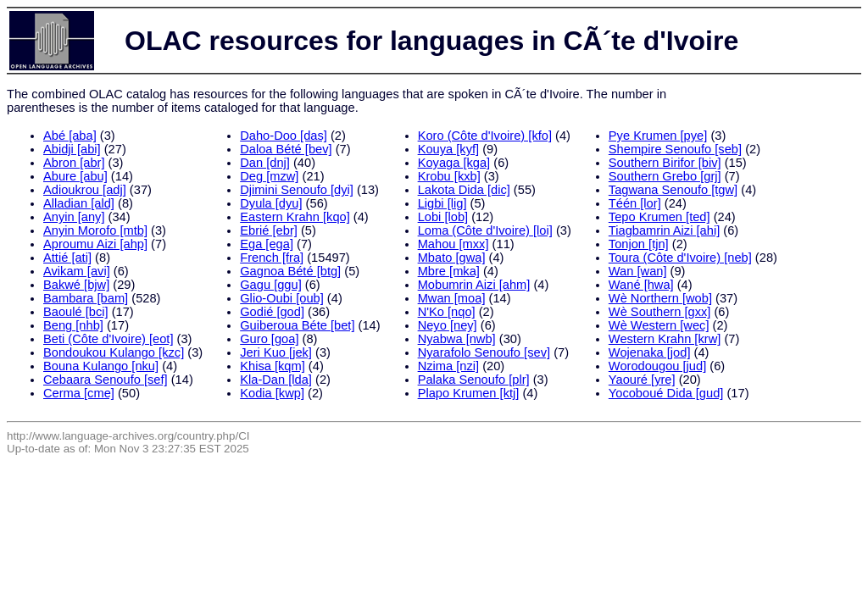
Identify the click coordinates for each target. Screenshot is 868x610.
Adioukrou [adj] (85, 190)
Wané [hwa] (641, 285)
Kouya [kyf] (449, 149)
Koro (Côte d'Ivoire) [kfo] (485, 136)
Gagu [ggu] (271, 285)
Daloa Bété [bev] (286, 149)
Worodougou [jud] (657, 366)
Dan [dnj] (265, 163)
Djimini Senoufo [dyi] (297, 190)
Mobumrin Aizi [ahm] (474, 285)
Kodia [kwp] (272, 393)
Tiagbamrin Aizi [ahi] (664, 230)
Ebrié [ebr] (269, 230)
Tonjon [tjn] (639, 244)
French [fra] (272, 258)
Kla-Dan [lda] (276, 380)
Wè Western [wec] (659, 325)
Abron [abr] (74, 163)
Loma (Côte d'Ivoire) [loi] (485, 230)
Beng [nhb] (73, 325)
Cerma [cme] (79, 393)
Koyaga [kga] (454, 163)
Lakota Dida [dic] (464, 190)
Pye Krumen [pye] (658, 136)
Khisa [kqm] (273, 366)
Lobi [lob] (443, 217)
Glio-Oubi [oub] (282, 298)
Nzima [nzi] (448, 366)
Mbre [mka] (449, 271)
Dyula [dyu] (271, 203)
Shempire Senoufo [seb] (675, 149)
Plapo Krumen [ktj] (469, 393)
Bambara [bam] (86, 298)
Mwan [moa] (452, 298)
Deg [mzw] (269, 176)
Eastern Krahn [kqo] (295, 217)
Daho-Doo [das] (284, 136)
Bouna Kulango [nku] (101, 366)
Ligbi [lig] (442, 203)
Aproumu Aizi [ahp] (95, 244)
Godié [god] (272, 312)
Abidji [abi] (72, 149)
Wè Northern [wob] (660, 298)
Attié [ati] (67, 258)
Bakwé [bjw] (76, 285)
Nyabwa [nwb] (457, 339)
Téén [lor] (635, 203)
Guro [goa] (269, 339)
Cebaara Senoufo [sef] (106, 380)
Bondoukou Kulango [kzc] (114, 352)
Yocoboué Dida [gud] (666, 393)
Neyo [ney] (448, 325)
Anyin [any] (74, 217)
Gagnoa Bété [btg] (290, 271)
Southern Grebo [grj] (665, 176)
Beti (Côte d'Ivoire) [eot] (108, 339)
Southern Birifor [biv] (665, 163)
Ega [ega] (267, 244)
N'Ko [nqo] (447, 312)
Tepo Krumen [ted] (659, 217)
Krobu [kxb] (449, 176)
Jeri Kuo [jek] (276, 352)
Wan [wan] (638, 271)
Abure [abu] (75, 176)
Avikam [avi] (77, 271)
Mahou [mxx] (453, 244)
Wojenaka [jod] (650, 352)
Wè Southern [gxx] (660, 312)
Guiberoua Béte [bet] (297, 325)
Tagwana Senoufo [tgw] (673, 190)
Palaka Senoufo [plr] (474, 380)
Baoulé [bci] (76, 312)
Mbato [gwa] (452, 258)
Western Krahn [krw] (665, 339)
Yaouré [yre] (642, 380)
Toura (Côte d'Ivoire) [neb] (680, 258)
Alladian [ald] (79, 203)
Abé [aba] (70, 136)
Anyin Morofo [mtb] (95, 230)
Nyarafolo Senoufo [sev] (484, 352)
